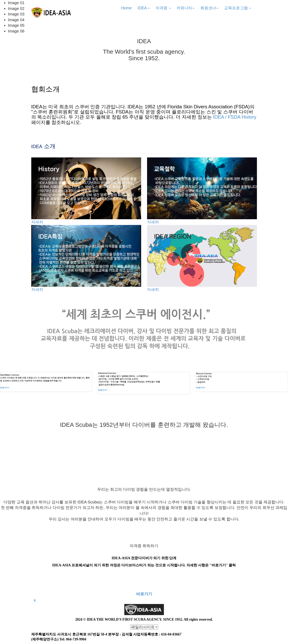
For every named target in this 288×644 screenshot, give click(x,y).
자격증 (163, 8)
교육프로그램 (238, 8)
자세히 (37, 222)
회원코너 (209, 8)
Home (126, 8)
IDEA (144, 8)
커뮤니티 (185, 8)
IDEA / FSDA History (235, 117)
